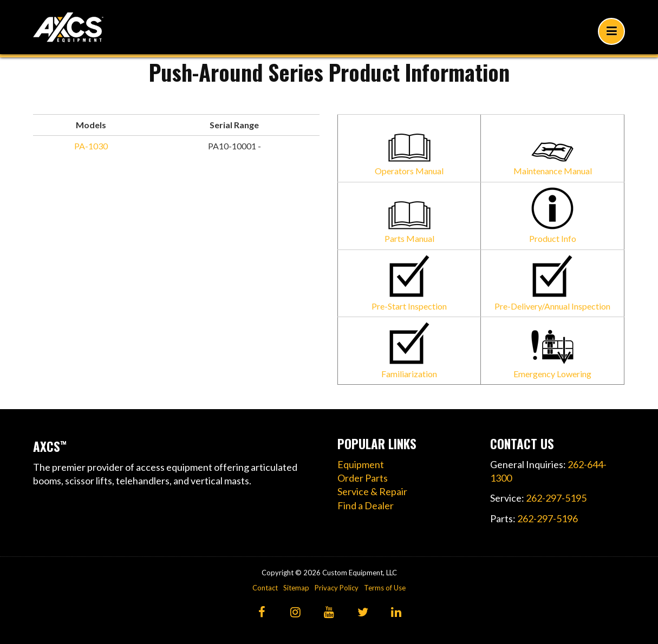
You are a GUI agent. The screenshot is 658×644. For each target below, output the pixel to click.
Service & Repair (372, 491)
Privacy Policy (337, 588)
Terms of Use (385, 588)
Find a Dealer (366, 505)
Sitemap (296, 588)
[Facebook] (262, 613)
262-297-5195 (556, 498)
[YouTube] (329, 613)
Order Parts (363, 478)
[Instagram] (295, 613)
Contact (265, 588)
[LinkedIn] (396, 613)
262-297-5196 (548, 518)
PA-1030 (91, 146)
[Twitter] (363, 613)
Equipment (361, 464)
